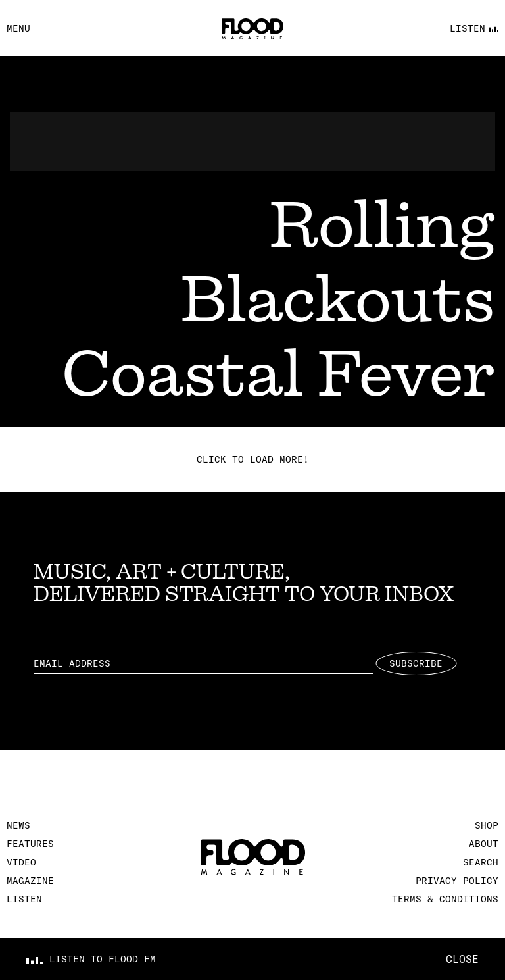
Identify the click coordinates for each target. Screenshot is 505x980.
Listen (24, 899)
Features (30, 844)
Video (21, 862)
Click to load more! (253, 459)
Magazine (30, 881)
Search (481, 862)
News (18, 825)
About (484, 844)
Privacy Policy (457, 881)
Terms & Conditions (445, 899)
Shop (487, 825)
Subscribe (416, 663)
